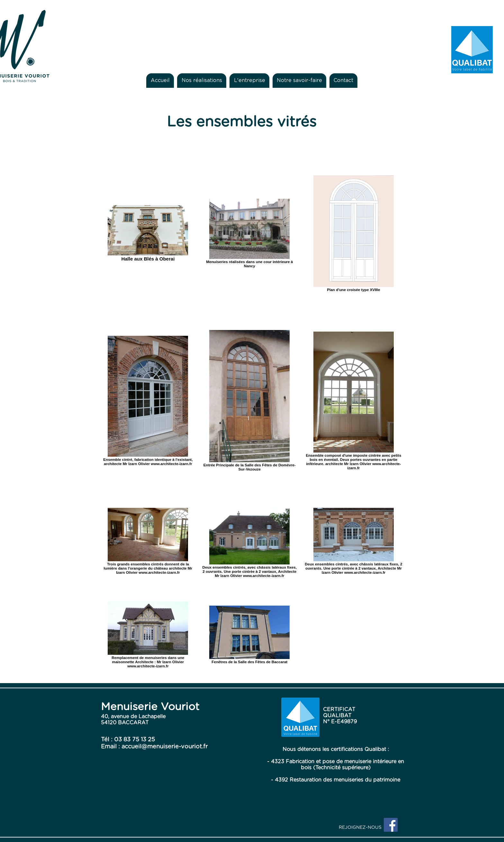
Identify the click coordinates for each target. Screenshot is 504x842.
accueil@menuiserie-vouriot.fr (165, 747)
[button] (202, 81)
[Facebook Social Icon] (391, 825)
